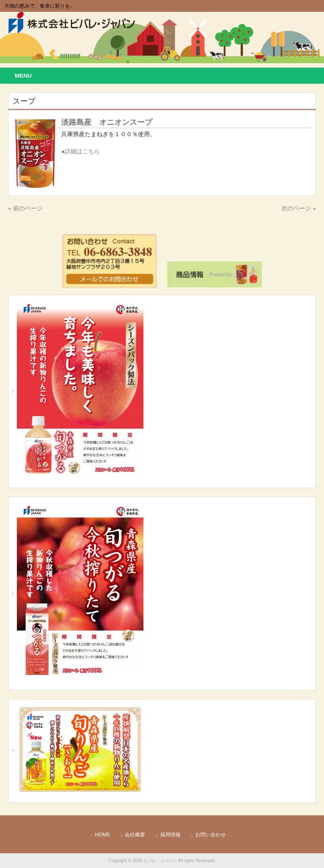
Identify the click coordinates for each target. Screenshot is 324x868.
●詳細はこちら (81, 152)
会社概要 (135, 835)
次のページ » (298, 208)
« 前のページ (25, 208)
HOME (103, 835)
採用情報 (170, 835)
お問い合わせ (211, 835)
